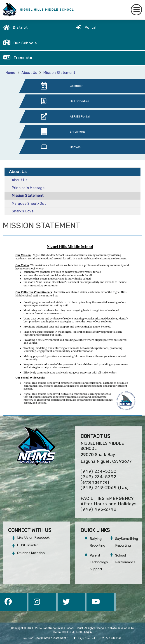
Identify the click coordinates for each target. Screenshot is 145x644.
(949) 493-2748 (99, 509)
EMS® (78, 632)
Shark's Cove (23, 211)
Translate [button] (23, 58)
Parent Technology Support (99, 562)
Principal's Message (28, 188)
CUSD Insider (27, 545)
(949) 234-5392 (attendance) (98, 479)
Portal (91, 28)
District (20, 28)
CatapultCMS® (62, 632)
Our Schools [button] (25, 43)
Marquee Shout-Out (29, 203)
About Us (29, 73)
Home (10, 73)
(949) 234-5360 (99, 471)
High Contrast (87, 638)
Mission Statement (59, 73)
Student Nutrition (31, 553)
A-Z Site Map (112, 638)
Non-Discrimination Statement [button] (48, 638)
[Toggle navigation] (136, 10)
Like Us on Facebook (33, 538)
